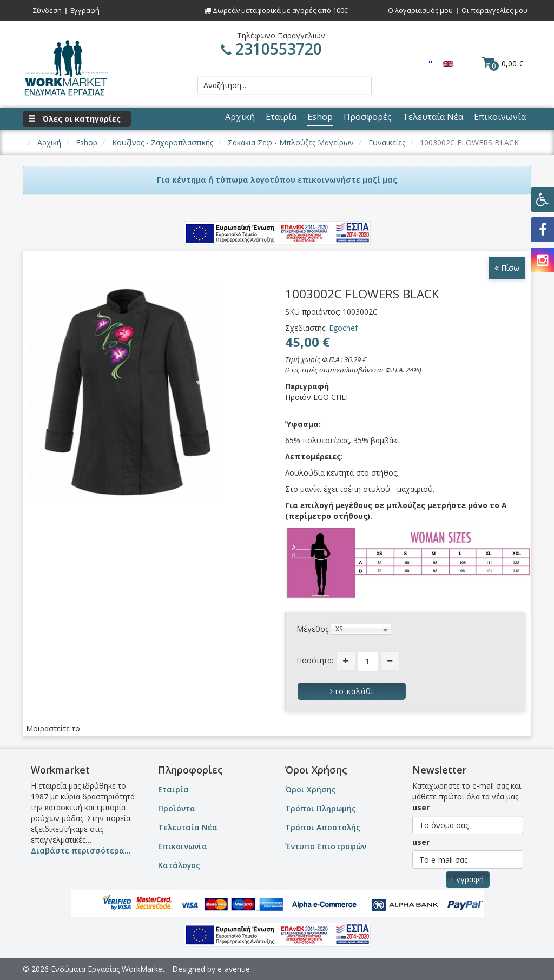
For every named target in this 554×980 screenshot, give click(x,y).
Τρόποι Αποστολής (323, 827)
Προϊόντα (177, 808)
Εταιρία (173, 789)
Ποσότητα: (315, 660)
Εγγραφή (85, 10)
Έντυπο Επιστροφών (326, 846)
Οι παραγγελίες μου (494, 10)
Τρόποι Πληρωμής (321, 808)
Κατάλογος (179, 865)
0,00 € (503, 63)
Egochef (343, 328)
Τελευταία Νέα (188, 827)
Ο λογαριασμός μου (420, 10)
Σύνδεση (47, 10)
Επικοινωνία (183, 846)
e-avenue (234, 969)
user (421, 807)
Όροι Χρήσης (311, 789)
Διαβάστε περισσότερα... (81, 851)
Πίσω (507, 268)
